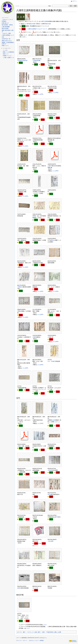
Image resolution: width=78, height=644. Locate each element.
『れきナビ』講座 (6, 33)
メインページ (5, 18)
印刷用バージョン (7, 56)
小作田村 (50, 470)
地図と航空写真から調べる (8, 31)
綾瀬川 (19, 588)
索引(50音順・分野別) (7, 25)
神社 (53, 240)
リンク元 (5, 50)
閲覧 (50, 6)
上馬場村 (35, 61)
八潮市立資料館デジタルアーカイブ (37, 29)
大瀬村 (34, 337)
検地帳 (39, 61)
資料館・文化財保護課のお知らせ (8, 43)
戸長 (57, 517)
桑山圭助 (53, 420)
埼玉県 (49, 494)
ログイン (75, 1)
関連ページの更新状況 (8, 52)
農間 (34, 216)
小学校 (26, 566)
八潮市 (27, 24)
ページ (17, 6)
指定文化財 (32, 24)
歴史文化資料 (5, 28)
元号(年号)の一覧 (6, 39)
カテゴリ (19, 632)
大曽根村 (20, 287)
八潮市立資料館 (44, 21)
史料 (43, 632)
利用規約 (4, 21)
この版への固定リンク (8, 58)
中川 (49, 361)
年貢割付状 (25, 61)
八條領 (49, 166)
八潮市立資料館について (8, 35)
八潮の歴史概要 (6, 27)
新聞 (52, 541)
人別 (49, 337)
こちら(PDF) (40, 94)
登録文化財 (48, 24)
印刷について (5, 46)
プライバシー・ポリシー (22, 640)
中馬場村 (20, 61)
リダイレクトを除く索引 (34, 632)
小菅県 (19, 446)
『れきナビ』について (7, 19)
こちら (45, 625)
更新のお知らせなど (7, 41)
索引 (24, 632)
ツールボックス (7, 48)
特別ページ (6, 54)
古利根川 (53, 361)
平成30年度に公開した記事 (54, 632)
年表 (3, 37)
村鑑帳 (54, 116)
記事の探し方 (5, 23)
